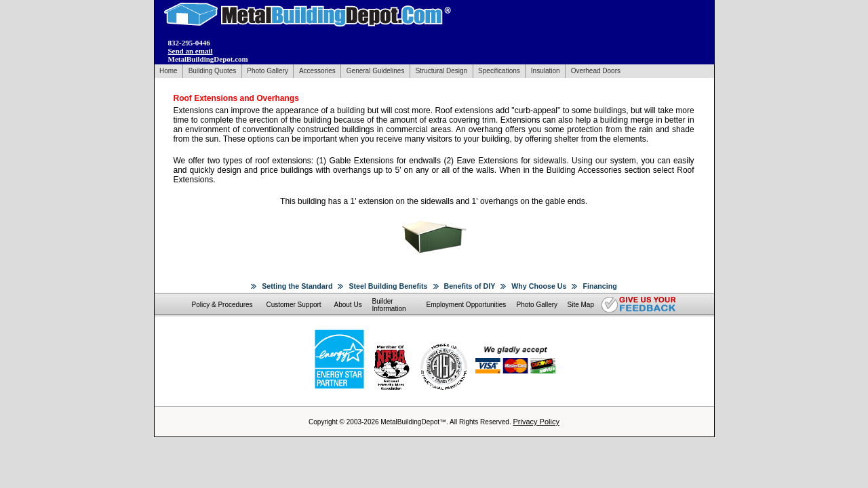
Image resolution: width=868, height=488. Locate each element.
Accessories (317, 71)
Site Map (581, 305)
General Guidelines (376, 71)
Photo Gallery (268, 71)
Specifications (499, 71)
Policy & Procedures (222, 305)
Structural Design (441, 71)
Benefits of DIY (470, 286)
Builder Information (389, 305)
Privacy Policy (536, 422)
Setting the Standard (297, 286)
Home (169, 71)
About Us (348, 305)
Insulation (546, 71)
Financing (599, 286)
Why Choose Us (539, 286)
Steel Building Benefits (388, 286)
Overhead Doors (596, 71)
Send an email (191, 51)
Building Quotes (213, 71)
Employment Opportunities (467, 305)
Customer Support (294, 305)
